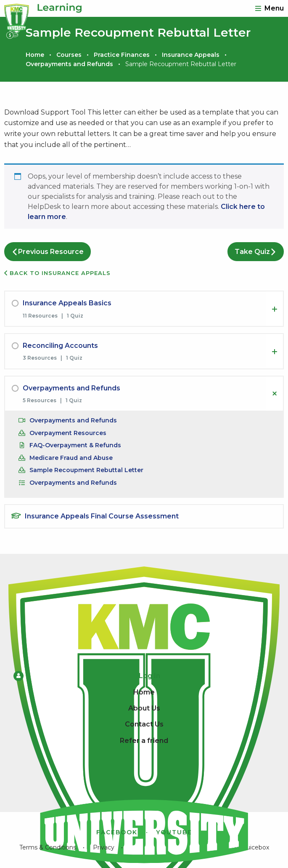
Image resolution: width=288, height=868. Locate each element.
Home (35, 55)
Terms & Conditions (48, 847)
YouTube (174, 832)
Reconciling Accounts (60, 346)
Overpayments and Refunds (69, 64)
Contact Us (144, 724)
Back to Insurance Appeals (57, 273)
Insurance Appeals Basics (67, 303)
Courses (69, 55)
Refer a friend (144, 741)
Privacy (104, 847)
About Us (144, 708)
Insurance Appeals (191, 55)
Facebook (117, 832)
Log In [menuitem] (87, 676)
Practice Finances (122, 55)
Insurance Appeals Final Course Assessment (102, 516)
